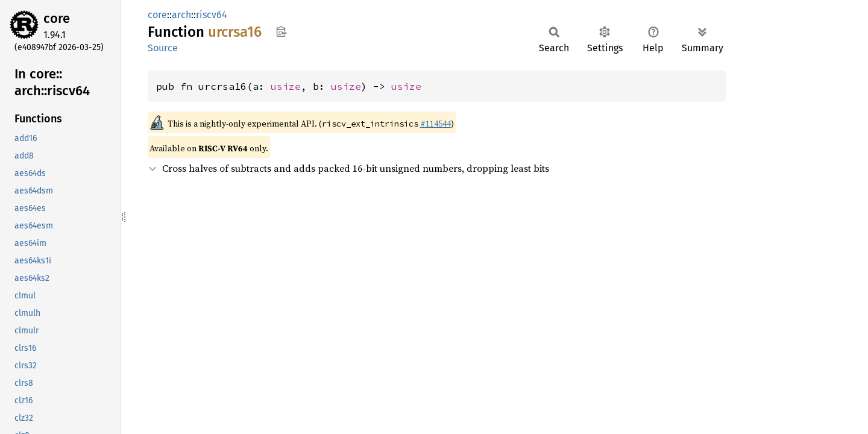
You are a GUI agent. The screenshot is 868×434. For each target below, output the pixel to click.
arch (181, 15)
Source (163, 48)
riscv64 (212, 15)
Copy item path (281, 31)
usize (286, 86)
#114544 (436, 124)
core (57, 18)
